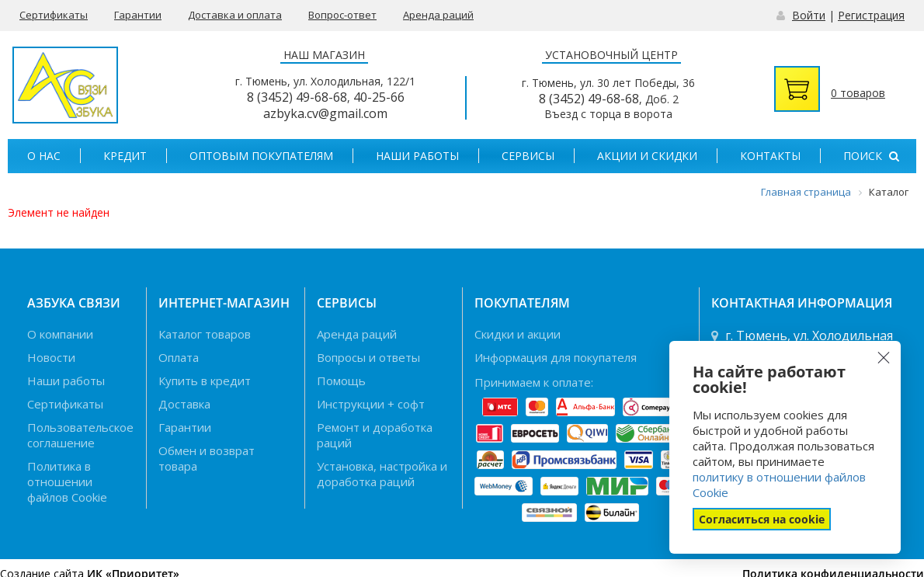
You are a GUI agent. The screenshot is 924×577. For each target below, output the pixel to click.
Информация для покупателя (556, 357)
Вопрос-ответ (342, 15)
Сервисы (528, 156)
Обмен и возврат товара (207, 458)
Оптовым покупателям (261, 156)
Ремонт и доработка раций (375, 435)
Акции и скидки (647, 156)
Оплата (179, 357)
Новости (51, 357)
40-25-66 (379, 97)
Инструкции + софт (371, 404)
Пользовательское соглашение (80, 435)
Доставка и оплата (235, 15)
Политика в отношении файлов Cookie (67, 481)
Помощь (341, 381)
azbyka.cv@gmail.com (325, 113)
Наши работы (417, 156)
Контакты (770, 156)
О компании (60, 334)
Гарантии (138, 15)
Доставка (184, 404)
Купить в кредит (205, 381)
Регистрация (871, 15)
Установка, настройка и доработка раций (382, 474)
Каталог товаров (205, 334)
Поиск (871, 156)
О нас (44, 156)
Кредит (125, 156)
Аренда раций (438, 15)
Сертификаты (54, 15)
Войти (809, 15)
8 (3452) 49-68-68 (297, 97)
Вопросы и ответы (368, 357)
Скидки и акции (518, 334)
